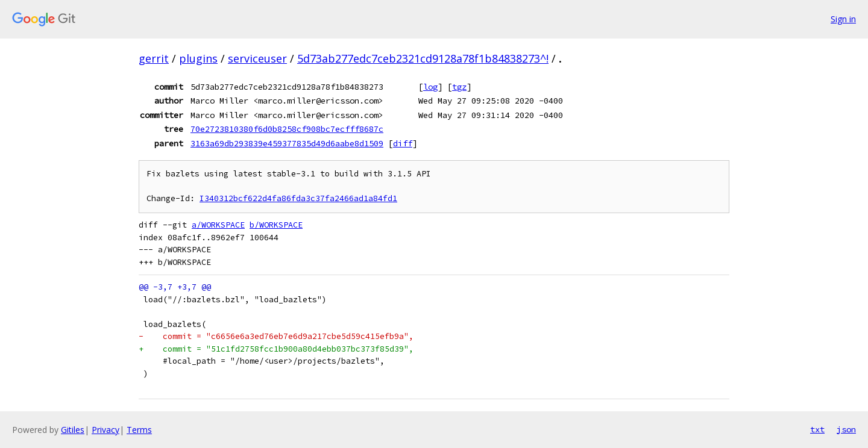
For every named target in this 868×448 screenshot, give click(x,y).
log (430, 87)
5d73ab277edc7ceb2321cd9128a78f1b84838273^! (423, 58)
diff (403, 143)
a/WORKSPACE (218, 225)
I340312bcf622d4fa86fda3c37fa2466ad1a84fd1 (298, 198)
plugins (198, 58)
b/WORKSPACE (276, 225)
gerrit (154, 58)
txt (817, 429)
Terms (139, 430)
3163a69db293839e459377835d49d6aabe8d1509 (287, 143)
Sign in (843, 19)
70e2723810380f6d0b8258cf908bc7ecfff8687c (287, 129)
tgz (459, 87)
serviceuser (257, 58)
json (846, 429)
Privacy (105, 430)
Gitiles (73, 430)
